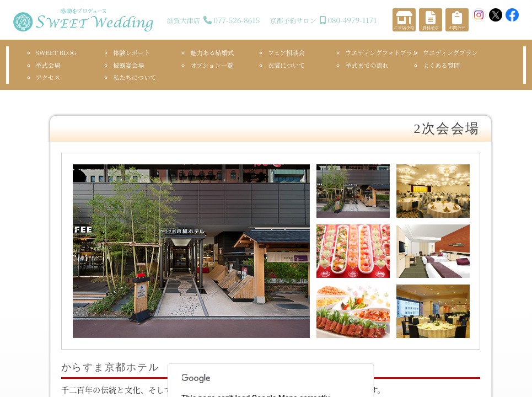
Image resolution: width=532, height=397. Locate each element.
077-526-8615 (237, 20)
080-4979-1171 (352, 20)
